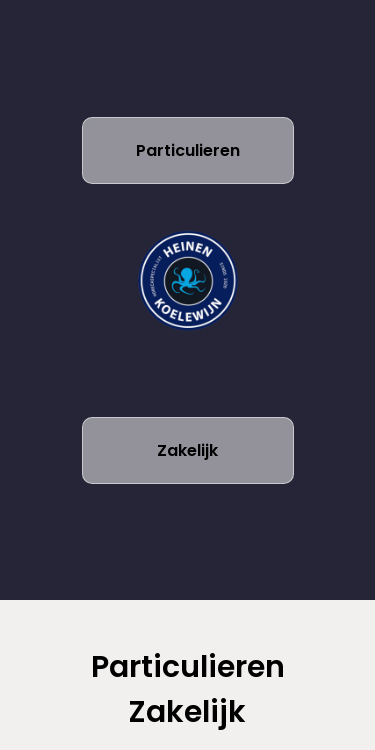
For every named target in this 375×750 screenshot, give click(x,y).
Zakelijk (187, 450)
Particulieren (188, 150)
